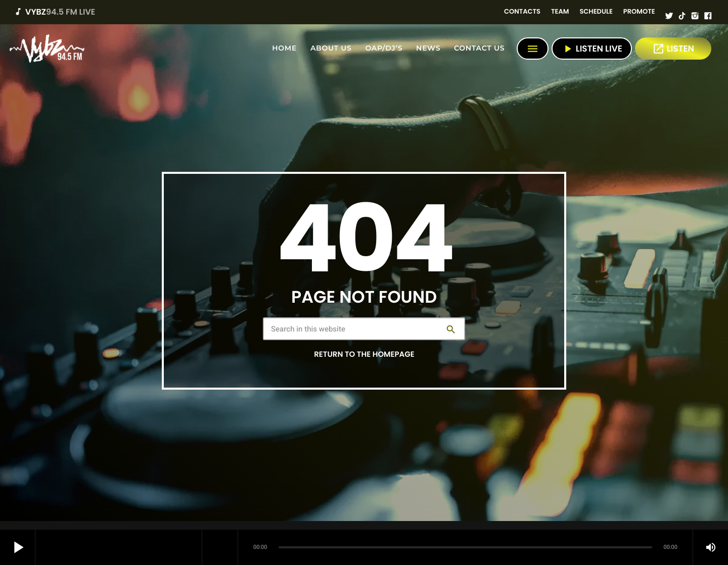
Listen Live (592, 49)
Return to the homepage (364, 355)
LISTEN (673, 49)
